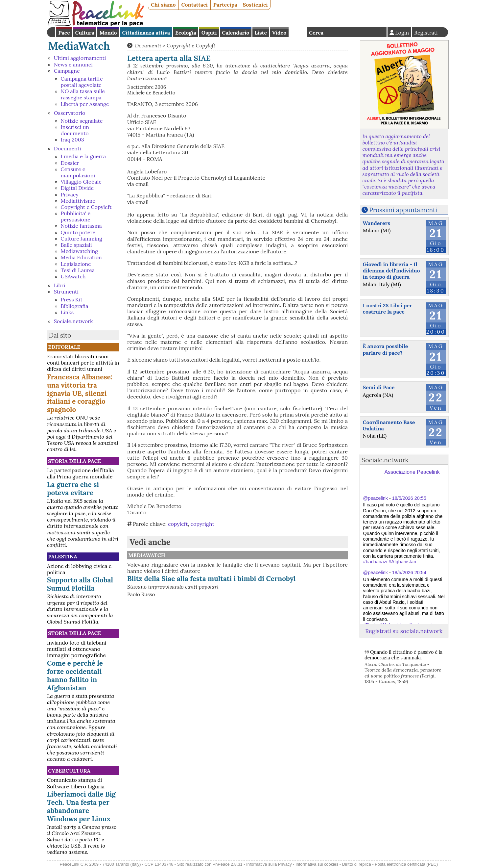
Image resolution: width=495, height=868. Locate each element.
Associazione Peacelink (412, 472)
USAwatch (73, 276)
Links (67, 312)
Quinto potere (78, 232)
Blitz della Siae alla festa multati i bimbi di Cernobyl (212, 579)
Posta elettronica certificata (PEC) (406, 864)
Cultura (85, 33)
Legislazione (76, 264)
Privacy (70, 194)
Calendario (236, 33)
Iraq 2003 (72, 140)
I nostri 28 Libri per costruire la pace (388, 308)
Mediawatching (79, 251)
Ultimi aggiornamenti (80, 58)
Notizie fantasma (81, 226)
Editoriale (64, 347)
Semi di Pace (379, 387)
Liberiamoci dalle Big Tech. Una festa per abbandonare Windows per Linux (81, 806)
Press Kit (72, 299)
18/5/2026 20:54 (409, 573)
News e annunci (73, 64)
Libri (59, 285)
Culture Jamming (82, 239)
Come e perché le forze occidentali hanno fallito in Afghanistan (75, 676)
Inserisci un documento (75, 130)
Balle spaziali (76, 245)
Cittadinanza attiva (146, 33)
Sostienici (255, 5)
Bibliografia (75, 306)
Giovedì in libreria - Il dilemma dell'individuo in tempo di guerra (391, 270)
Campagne (67, 71)
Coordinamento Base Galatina (389, 425)
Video (279, 33)
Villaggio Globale (81, 182)
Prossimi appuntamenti (403, 210)
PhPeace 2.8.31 (228, 864)
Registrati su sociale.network (404, 631)
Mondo (108, 33)
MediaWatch (79, 46)
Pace (64, 33)
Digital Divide (77, 188)
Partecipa (225, 5)
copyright (202, 524)
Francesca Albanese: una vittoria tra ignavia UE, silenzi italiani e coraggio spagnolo (80, 393)
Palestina (63, 556)
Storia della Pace (74, 461)
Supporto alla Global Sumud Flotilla (80, 584)
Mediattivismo (78, 201)
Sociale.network (73, 321)
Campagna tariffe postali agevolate (82, 82)
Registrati (426, 33)
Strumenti (66, 292)
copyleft (178, 524)
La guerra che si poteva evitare (73, 489)
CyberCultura (69, 771)
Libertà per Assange (85, 104)
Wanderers (377, 223)
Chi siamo (163, 5)
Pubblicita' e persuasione (76, 216)
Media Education (81, 257)
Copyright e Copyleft (86, 207)
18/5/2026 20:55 (409, 498)
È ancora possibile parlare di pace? (386, 349)
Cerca (316, 33)
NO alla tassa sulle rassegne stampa (83, 94)
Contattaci (195, 5)
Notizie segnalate (82, 121)
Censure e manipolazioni (78, 172)
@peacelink (376, 498)
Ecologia (186, 33)
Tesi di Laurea (78, 270)
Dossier (70, 163)
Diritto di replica (357, 864)
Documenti (68, 148)
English (298, 32)
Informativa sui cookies (317, 864)
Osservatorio (70, 113)
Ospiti (209, 33)
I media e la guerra (83, 156)
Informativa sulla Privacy (269, 864)
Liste (261, 33)
